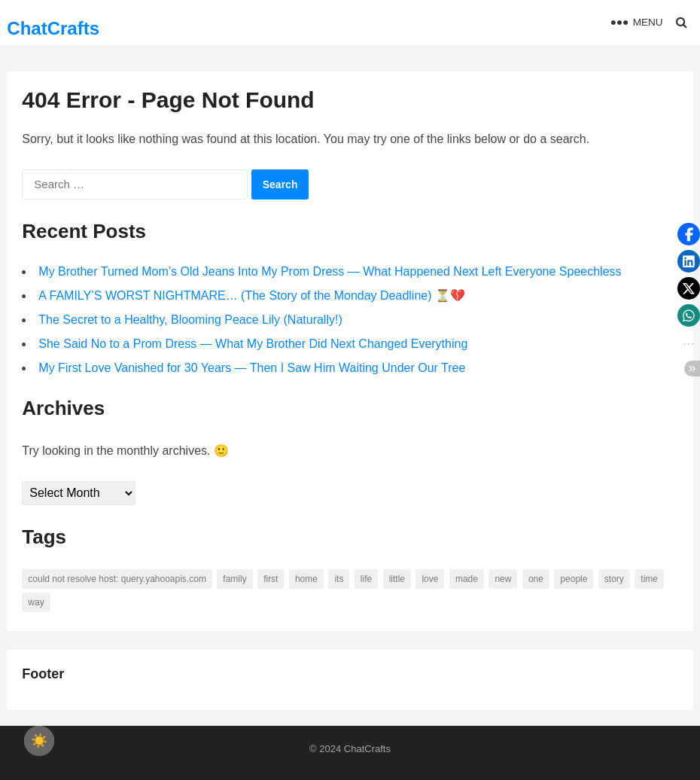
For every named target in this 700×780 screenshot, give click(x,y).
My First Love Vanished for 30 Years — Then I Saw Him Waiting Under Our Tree (252, 368)
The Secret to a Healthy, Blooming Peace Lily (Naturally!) (190, 320)
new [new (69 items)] (503, 579)
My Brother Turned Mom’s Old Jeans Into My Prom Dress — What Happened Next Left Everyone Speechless (330, 271)
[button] (689, 234)
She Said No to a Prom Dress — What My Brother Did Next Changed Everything (253, 344)
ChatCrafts (53, 28)
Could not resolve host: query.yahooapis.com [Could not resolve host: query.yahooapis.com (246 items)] (117, 579)
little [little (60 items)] (397, 579)
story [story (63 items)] (614, 579)
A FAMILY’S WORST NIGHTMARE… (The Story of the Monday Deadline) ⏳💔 (252, 296)
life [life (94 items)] (366, 579)
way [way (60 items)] (36, 602)
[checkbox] (39, 741)
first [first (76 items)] (271, 579)
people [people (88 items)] (574, 579)
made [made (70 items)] (467, 579)
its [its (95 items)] (339, 579)
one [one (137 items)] (536, 579)
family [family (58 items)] (234, 579)
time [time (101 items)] (649, 579)
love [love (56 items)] (430, 579)
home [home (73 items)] (306, 579)
